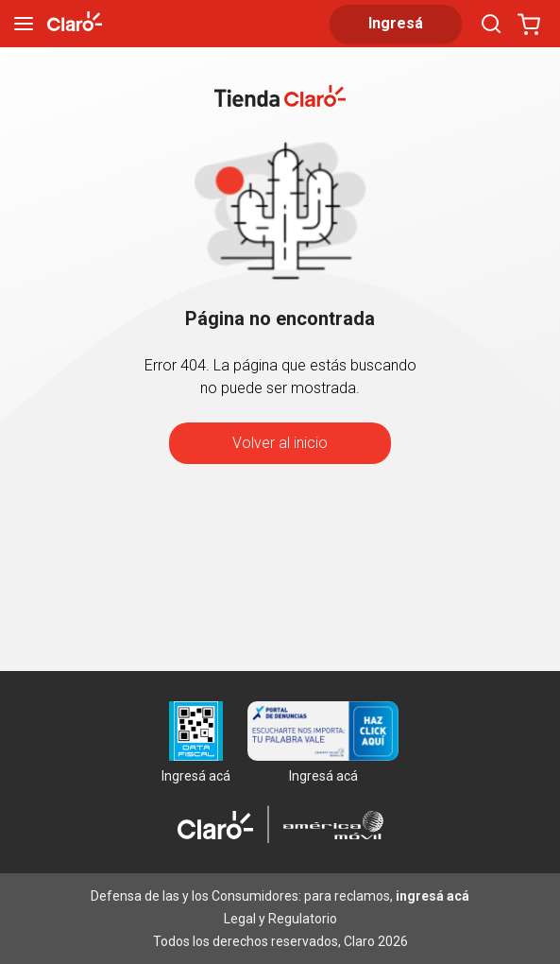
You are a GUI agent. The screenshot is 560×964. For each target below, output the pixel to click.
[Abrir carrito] (529, 24)
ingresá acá (433, 896)
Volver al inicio (280, 443)
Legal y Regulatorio (280, 919)
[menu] (24, 24)
